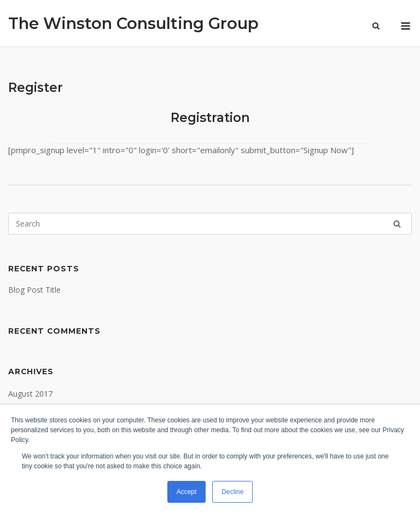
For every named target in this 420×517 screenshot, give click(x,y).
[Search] (397, 224)
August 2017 (30, 394)
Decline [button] (232, 492)
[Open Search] (376, 27)
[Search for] (210, 224)
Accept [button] (187, 492)
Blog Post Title (34, 290)
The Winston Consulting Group (133, 23)
